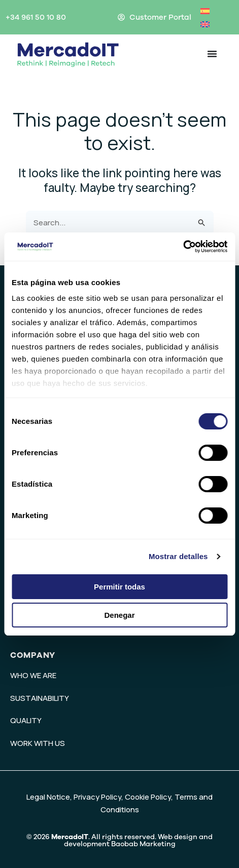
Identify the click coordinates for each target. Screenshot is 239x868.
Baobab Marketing (143, 844)
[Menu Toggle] (212, 54)
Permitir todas (119, 587)
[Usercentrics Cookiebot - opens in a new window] (183, 247)
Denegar (119, 615)
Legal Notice (48, 797)
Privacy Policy (97, 797)
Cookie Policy (148, 797)
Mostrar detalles (178, 556)
